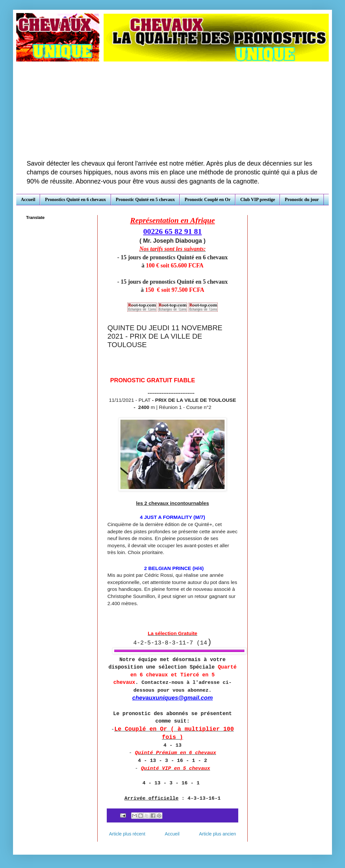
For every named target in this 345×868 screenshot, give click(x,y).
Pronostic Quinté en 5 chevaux (145, 200)
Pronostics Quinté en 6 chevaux (75, 200)
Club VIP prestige (258, 200)
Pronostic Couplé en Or (207, 200)
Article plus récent (127, 834)
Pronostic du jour (302, 200)
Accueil (28, 200)
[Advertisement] (172, 110)
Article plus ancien (217, 834)
